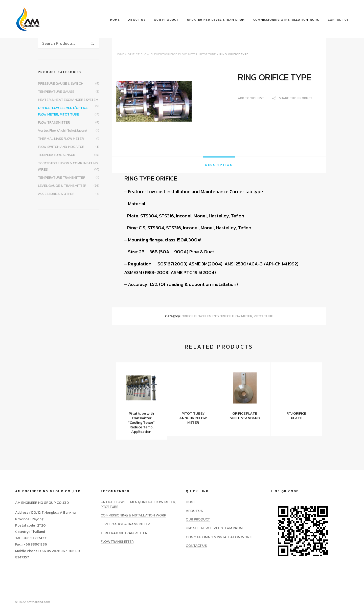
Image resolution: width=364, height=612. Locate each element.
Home (120, 54)
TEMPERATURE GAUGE (56, 92)
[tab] (219, 165)
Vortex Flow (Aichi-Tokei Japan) (62, 131)
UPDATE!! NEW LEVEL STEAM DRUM (216, 20)
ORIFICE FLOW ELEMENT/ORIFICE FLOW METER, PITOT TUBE (172, 54)
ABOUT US (137, 20)
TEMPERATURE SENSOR (57, 155)
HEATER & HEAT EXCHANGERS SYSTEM (68, 100)
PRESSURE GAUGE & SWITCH (61, 84)
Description (219, 165)
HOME (115, 20)
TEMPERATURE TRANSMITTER (62, 178)
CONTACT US (338, 20)
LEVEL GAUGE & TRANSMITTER (62, 186)
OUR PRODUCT (166, 20)
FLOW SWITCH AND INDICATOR (61, 147)
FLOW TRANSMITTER (54, 122)
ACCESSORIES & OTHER (56, 194)
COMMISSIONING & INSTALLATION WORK (286, 20)
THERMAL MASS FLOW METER (61, 139)
